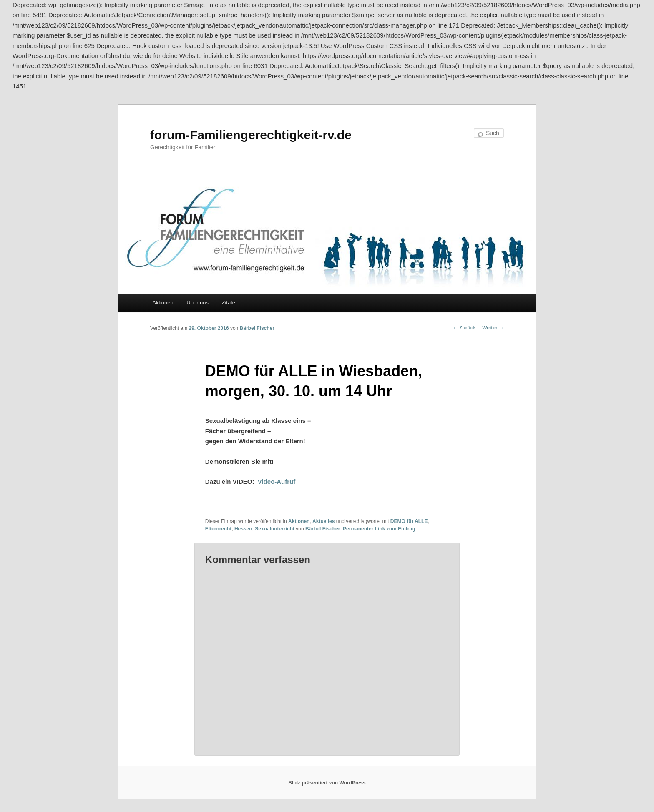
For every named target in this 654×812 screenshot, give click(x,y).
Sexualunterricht (275, 529)
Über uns (197, 303)
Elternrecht (218, 529)
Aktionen (163, 303)
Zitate (229, 303)
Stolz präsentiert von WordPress (327, 783)
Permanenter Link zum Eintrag (379, 529)
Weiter (493, 328)
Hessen (243, 529)
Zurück (464, 328)
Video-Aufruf (277, 481)
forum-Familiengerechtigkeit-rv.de (251, 135)
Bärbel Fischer (257, 328)
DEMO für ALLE (409, 521)
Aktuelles (323, 521)
